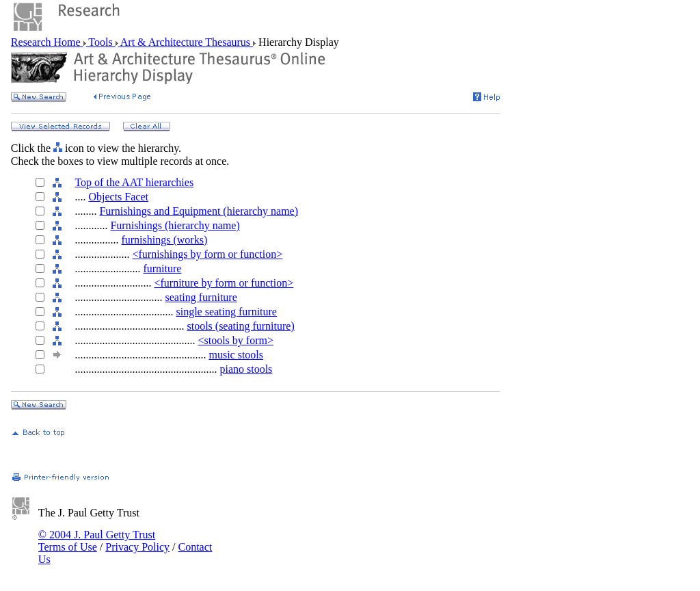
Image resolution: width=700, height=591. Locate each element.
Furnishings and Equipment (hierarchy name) (199, 211)
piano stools (246, 369)
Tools (101, 42)
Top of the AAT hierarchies (134, 182)
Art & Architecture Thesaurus (186, 42)
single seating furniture (226, 312)
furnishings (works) (164, 240)
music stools (236, 355)
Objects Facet (118, 197)
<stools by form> (235, 340)
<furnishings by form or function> (207, 254)
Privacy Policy (137, 547)
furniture (162, 268)
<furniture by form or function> (224, 283)
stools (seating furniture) (240, 326)
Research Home (47, 42)
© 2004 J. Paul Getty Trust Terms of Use (97, 541)
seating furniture (201, 297)
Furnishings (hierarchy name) (175, 225)
